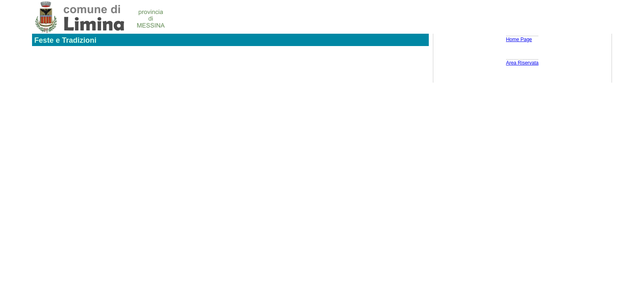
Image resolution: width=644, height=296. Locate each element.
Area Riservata (522, 63)
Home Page (519, 39)
